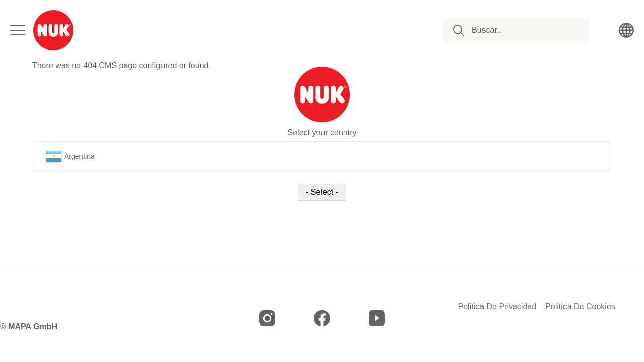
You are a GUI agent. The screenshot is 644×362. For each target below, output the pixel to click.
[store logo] (53, 30)
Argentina (70, 156)
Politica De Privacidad (497, 307)
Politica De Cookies (580, 307)
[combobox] (521, 30)
